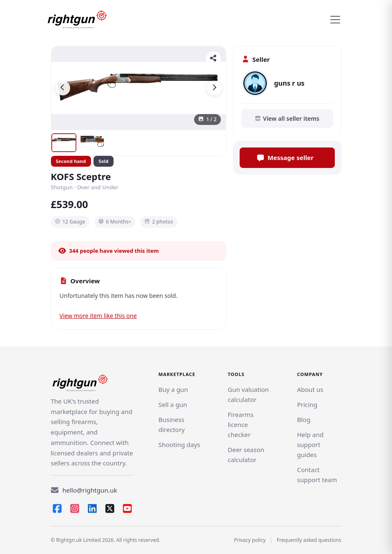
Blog (303, 419)
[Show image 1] (64, 143)
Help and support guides (310, 445)
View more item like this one (98, 316)
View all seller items (287, 118)
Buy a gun (173, 389)
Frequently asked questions (309, 540)
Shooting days (180, 445)
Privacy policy (250, 540)
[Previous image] (63, 88)
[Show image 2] (92, 143)
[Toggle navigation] (335, 20)
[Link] (173, 404)
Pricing (307, 404)
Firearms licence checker (240, 424)
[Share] (213, 59)
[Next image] (214, 88)
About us (310, 389)
